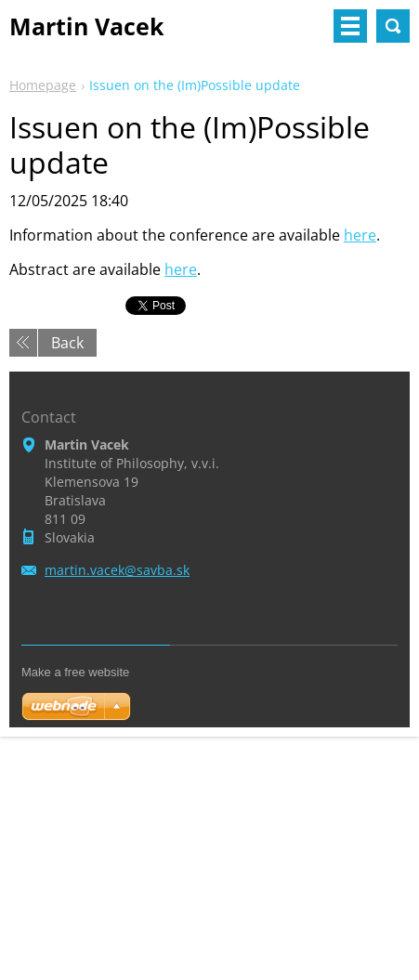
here (360, 235)
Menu (350, 26)
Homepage (43, 85)
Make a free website (75, 672)
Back (67, 343)
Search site (393, 26)
